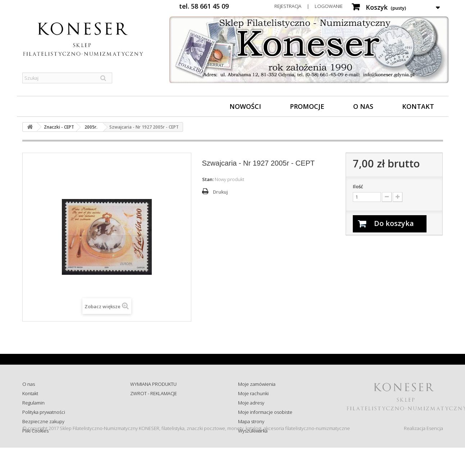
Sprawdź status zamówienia (159, 412)
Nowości (245, 106)
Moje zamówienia (257, 384)
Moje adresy (251, 403)
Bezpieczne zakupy (43, 421)
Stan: (208, 179)
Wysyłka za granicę (150, 431)
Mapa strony (251, 421)
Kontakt (418, 106)
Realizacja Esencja (423, 457)
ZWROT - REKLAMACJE (154, 393)
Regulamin (33, 403)
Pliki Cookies (35, 431)
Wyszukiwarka (253, 431)
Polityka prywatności (44, 412)
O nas (363, 106)
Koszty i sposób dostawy (156, 421)
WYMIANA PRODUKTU (153, 384)
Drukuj (220, 192)
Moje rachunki (253, 393)
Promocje (307, 106)
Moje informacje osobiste (265, 412)
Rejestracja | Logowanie (309, 6)
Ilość (358, 186)
